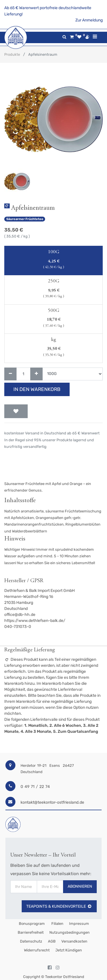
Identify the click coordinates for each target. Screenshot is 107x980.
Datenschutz (31, 941)
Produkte (12, 54)
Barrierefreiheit (31, 932)
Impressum (79, 924)
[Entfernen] (10, 374)
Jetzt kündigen (69, 950)
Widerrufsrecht (37, 950)
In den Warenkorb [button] (37, 389)
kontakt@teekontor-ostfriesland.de (52, 802)
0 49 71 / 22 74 (35, 787)
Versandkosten (74, 941)
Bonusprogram (31, 924)
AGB (52, 941)
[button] (12, 127)
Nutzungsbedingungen (69, 932)
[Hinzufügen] (36, 374)
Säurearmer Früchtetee (25, 219)
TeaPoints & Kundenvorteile (59, 906)
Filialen (57, 924)
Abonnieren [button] (80, 886)
